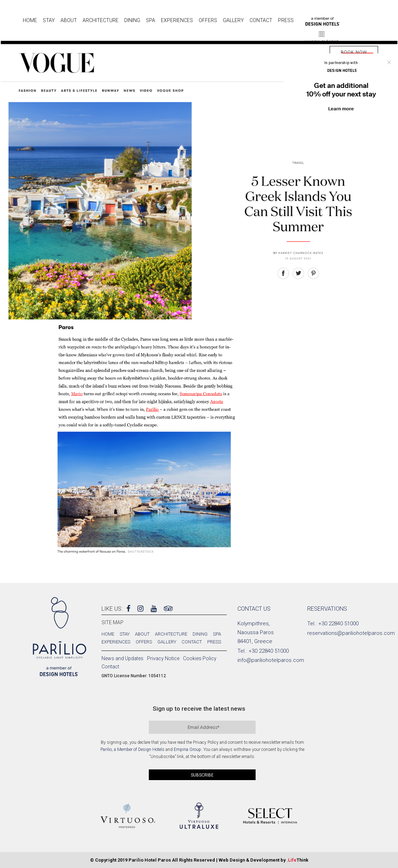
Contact (192, 642)
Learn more (341, 109)
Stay (125, 634)
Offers (144, 642)
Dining (200, 634)
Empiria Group (187, 749)
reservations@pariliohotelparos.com (351, 633)
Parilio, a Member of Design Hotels (132, 749)
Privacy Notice (163, 658)
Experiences (116, 642)
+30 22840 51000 (269, 651)
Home (108, 634)
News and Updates (122, 658)
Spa (217, 634)
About (142, 634)
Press (214, 642)
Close (389, 62)
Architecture (171, 634)
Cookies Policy (200, 658)
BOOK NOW (354, 52)
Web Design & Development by (263, 860)
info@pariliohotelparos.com (271, 660)
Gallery (167, 642)
